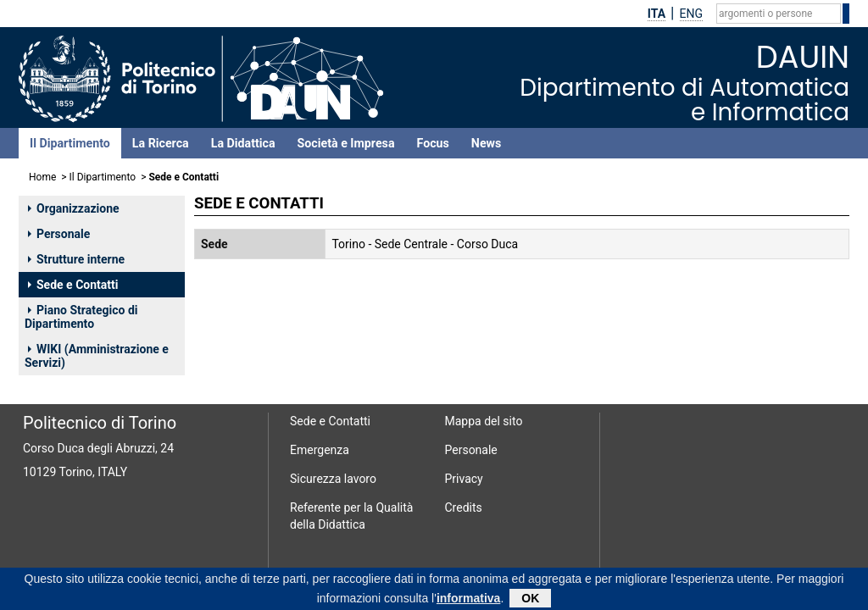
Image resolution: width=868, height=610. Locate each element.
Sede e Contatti (73, 285)
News (486, 143)
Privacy (464, 479)
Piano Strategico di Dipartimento (81, 317)
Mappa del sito (484, 421)
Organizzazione (74, 208)
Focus (433, 143)
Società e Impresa (346, 143)
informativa (468, 601)
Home (42, 177)
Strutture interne (76, 259)
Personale (59, 234)
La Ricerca (161, 143)
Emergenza (320, 450)
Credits (464, 507)
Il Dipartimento (70, 143)
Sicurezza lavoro (333, 479)
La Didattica (243, 143)
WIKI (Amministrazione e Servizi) (97, 356)
